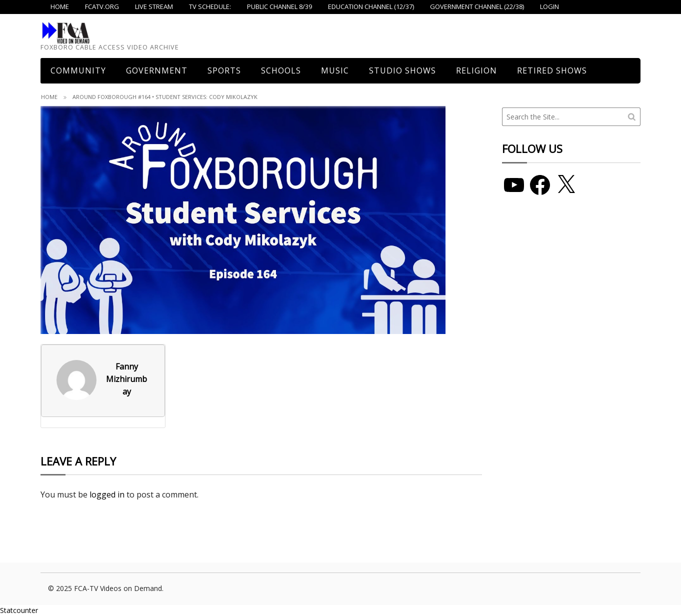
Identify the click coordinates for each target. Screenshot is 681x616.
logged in (107, 494)
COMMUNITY (78, 70)
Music (335, 70)
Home (49, 97)
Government (157, 70)
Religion (476, 70)
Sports (224, 70)
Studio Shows (402, 70)
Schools (281, 70)
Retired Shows (552, 70)
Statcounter (19, 610)
